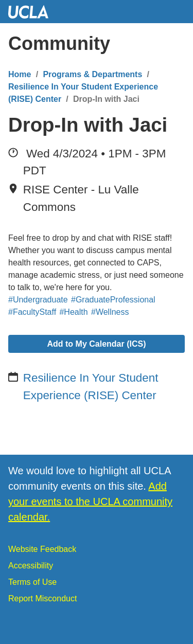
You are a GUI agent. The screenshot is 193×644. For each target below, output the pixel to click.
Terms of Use (32, 582)
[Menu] (175, 44)
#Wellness (110, 312)
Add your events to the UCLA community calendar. (90, 502)
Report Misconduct (42, 598)
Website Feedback (42, 549)
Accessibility (31, 566)
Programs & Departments (92, 74)
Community (59, 43)
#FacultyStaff (32, 312)
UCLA (33, 12)
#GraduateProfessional (113, 300)
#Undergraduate (38, 300)
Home (20, 74)
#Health (73, 312)
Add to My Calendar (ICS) (96, 344)
